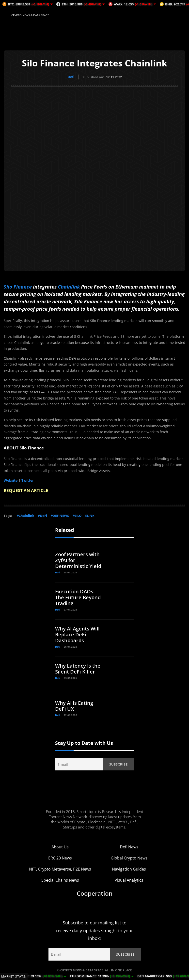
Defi (71, 77)
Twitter (28, 480)
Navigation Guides (129, 869)
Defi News (129, 847)
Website (11, 480)
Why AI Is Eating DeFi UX (74, 706)
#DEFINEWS (60, 515)
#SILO (77, 515)
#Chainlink (25, 515)
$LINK (90, 515)
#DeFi (42, 515)
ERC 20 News (60, 858)
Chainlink (69, 286)
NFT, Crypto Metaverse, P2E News (60, 869)
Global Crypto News (129, 858)
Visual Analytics (129, 880)
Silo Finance (18, 286)
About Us (60, 847)
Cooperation (95, 893)
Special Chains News (60, 880)
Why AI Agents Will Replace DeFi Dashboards (77, 634)
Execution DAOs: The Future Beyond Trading (78, 597)
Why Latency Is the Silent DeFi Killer (78, 668)
